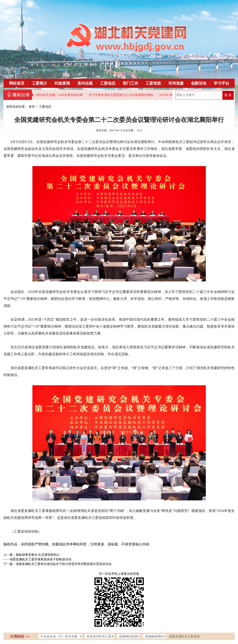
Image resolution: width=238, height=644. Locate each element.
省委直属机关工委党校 (184, 636)
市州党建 (176, 83)
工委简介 (40, 83)
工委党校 (153, 83)
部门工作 (130, 83)
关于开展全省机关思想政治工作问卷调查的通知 (121, 95)
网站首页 (17, 83)
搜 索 (228, 95)
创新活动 (199, 83)
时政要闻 (62, 83)
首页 (32, 107)
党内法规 (85, 83)
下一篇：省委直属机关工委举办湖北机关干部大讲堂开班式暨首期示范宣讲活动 (57, 564)
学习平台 (221, 83)
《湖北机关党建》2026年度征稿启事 (58, 95)
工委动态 (108, 83)
